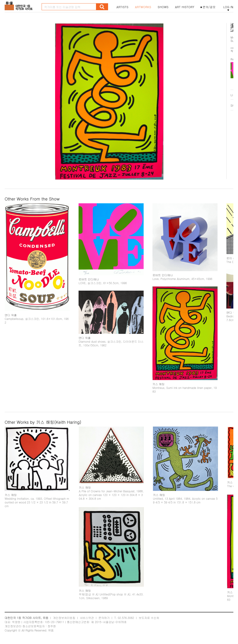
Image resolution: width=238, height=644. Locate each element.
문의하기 (104, 618)
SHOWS (163, 7)
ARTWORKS (143, 7)
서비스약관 (87, 618)
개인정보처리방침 (64, 618)
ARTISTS (122, 7)
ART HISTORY (185, 7)
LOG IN (228, 7)
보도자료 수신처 (149, 618)
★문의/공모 (208, 7)
